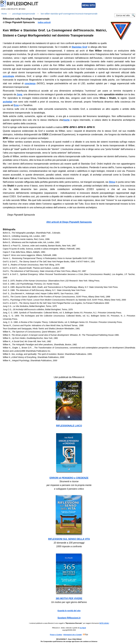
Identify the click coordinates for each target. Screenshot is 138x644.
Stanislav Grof (79, 47)
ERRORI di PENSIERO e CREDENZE (69, 478)
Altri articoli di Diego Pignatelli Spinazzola (69, 222)
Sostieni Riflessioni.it (69, 618)
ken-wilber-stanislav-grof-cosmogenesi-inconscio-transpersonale (69, 14)
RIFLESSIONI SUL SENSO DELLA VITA (69, 539)
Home (4, 14)
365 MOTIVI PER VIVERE (69, 598)
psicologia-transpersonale (24, 14)
